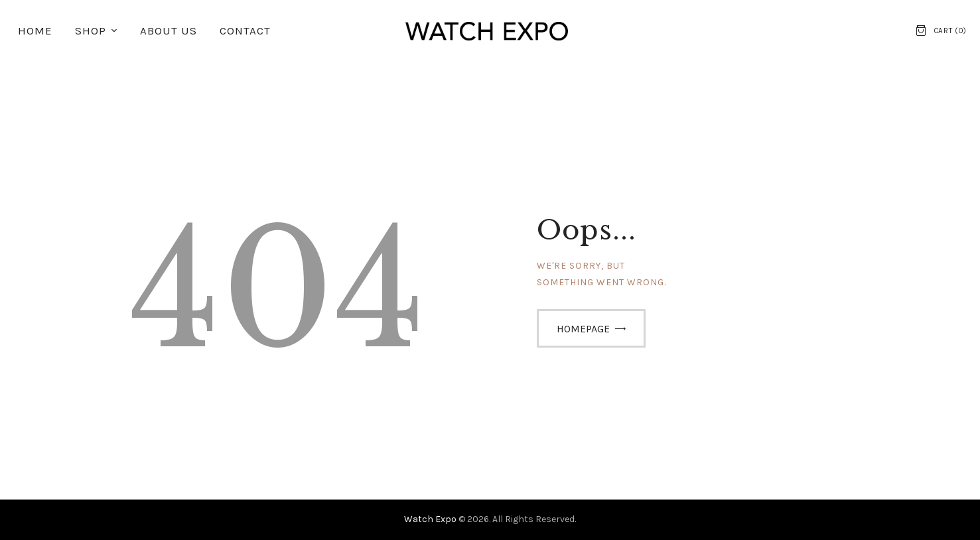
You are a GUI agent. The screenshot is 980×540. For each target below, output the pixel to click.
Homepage (583, 329)
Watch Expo (431, 519)
